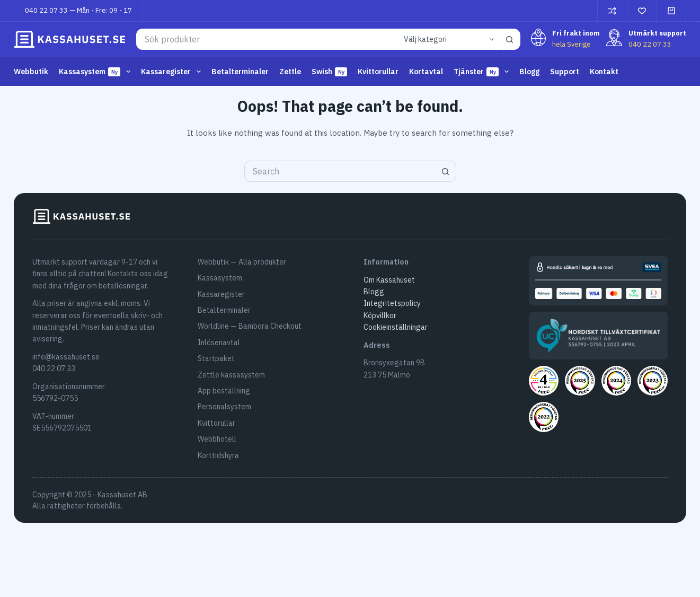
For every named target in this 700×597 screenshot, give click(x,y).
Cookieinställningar (396, 327)
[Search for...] (266, 39)
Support (565, 72)
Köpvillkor (380, 315)
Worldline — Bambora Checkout (250, 326)
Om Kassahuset (389, 280)
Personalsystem (224, 407)
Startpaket (216, 358)
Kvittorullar (378, 72)
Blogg (529, 72)
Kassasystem (97, 72)
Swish (329, 72)
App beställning (224, 391)
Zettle (290, 72)
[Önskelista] (642, 11)
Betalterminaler (240, 72)
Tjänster (483, 72)
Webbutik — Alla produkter (242, 262)
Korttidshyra (218, 455)
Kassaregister (173, 72)
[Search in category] (447, 39)
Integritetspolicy (392, 303)
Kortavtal (426, 72)
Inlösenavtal (219, 343)
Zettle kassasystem (231, 375)
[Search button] (510, 39)
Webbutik (31, 72)
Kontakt (604, 72)
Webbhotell (217, 439)
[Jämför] (612, 11)
